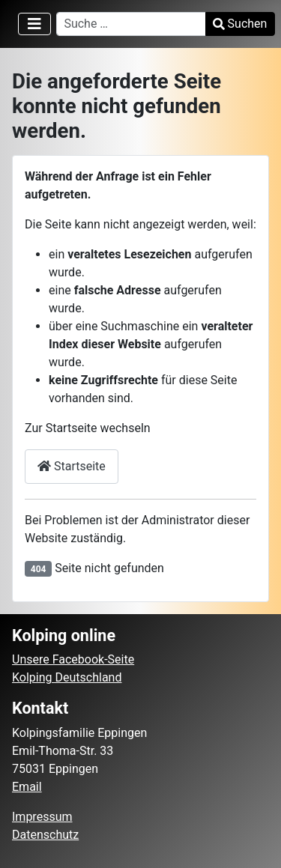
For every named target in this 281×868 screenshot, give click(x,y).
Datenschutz (45, 835)
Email (27, 787)
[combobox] (131, 24)
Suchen (240, 24)
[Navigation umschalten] (34, 24)
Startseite (72, 466)
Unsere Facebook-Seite (73, 659)
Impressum (42, 817)
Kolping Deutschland (67, 677)
